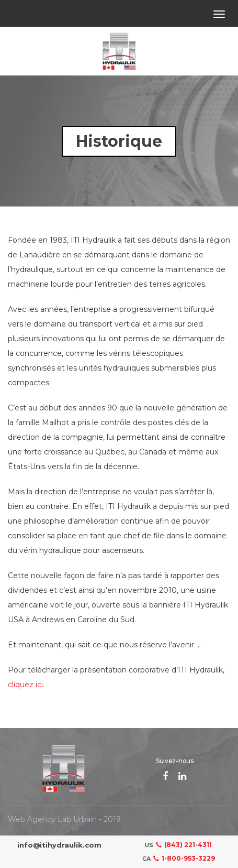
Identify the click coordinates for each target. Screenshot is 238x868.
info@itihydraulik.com (59, 845)
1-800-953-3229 (183, 858)
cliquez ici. (26, 685)
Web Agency (32, 819)
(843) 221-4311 (183, 845)
